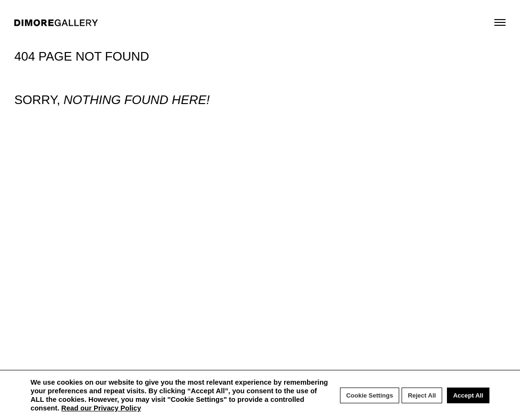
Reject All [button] (422, 395)
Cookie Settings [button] (370, 395)
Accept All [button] (468, 395)
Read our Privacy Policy (101, 408)
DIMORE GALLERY (56, 23)
